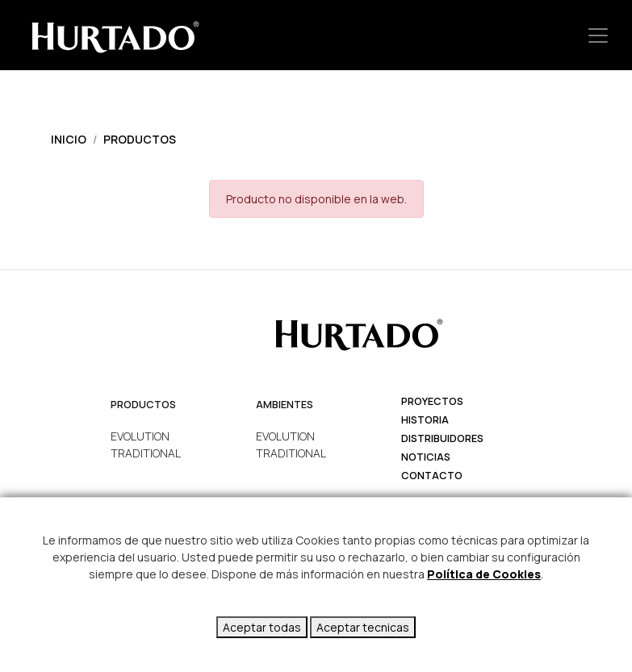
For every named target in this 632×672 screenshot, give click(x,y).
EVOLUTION (140, 436)
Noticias (426, 457)
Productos (140, 139)
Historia (425, 420)
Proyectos (432, 401)
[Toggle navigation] (598, 35)
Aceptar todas (262, 627)
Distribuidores (442, 438)
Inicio (69, 139)
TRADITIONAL (146, 453)
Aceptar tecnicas (363, 627)
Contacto (432, 476)
